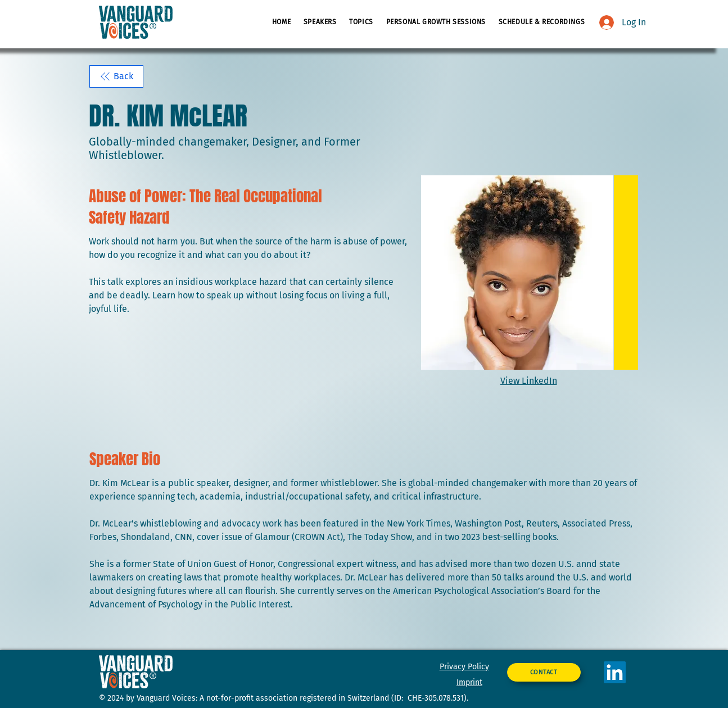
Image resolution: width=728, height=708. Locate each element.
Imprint (469, 682)
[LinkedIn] (615, 672)
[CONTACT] (544, 672)
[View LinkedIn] (530, 381)
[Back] (116, 76)
